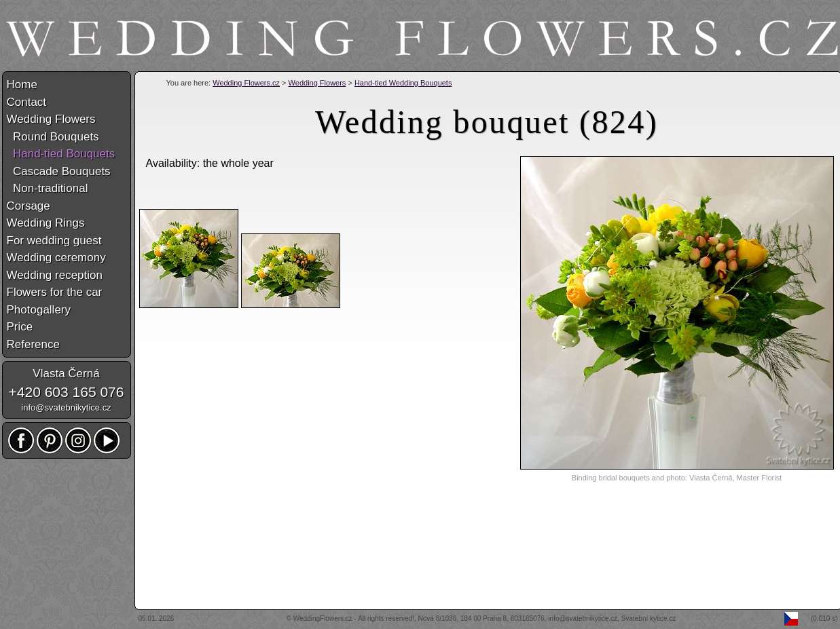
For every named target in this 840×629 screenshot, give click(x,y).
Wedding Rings (46, 223)
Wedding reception (55, 275)
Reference (33, 344)
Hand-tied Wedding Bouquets (403, 83)
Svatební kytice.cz (649, 618)
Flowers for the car (55, 292)
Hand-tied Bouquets (61, 154)
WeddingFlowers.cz (323, 618)
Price (20, 327)
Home (22, 84)
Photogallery (39, 310)
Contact (27, 102)
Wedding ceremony (56, 258)
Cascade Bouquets (59, 171)
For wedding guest (54, 241)
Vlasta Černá (66, 374)
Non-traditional (48, 188)
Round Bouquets (53, 137)
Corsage (29, 206)
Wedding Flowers (317, 83)
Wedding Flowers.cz (246, 83)
